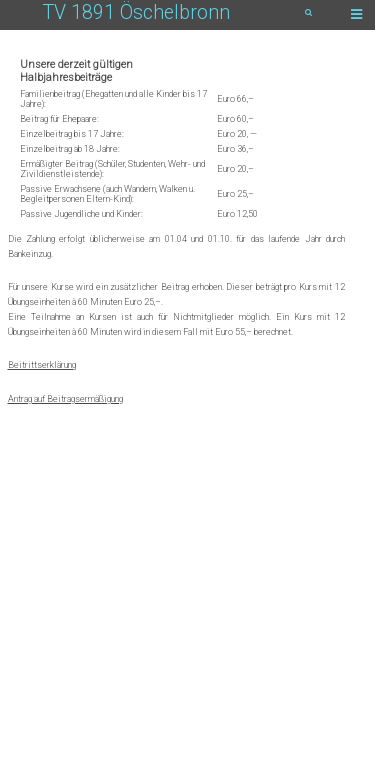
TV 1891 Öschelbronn (136, 12)
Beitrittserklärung (42, 365)
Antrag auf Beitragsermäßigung (65, 399)
